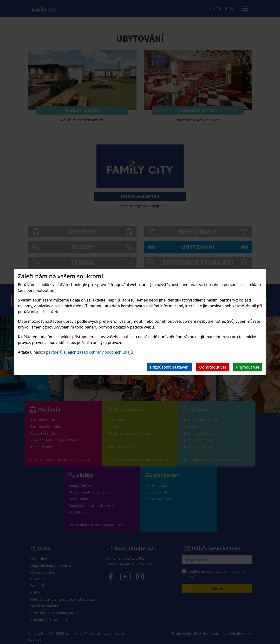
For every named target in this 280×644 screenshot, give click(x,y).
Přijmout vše (248, 367)
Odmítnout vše (213, 367)
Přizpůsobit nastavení (170, 367)
